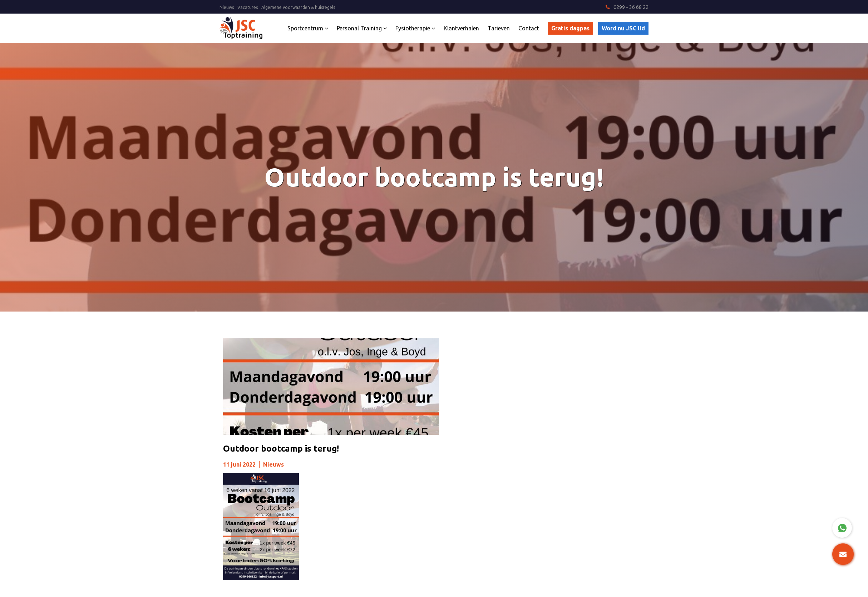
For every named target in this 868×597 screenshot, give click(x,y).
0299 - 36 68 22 (627, 7)
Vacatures (248, 7)
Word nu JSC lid (623, 28)
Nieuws (227, 7)
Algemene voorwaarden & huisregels (298, 7)
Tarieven (499, 28)
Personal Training (362, 28)
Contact (529, 28)
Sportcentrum (308, 28)
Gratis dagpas (570, 28)
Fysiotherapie (415, 28)
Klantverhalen (461, 28)
